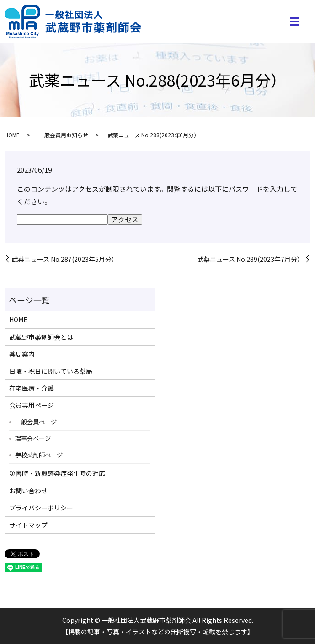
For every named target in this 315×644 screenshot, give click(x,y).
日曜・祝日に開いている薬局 (51, 371)
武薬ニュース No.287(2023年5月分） (65, 259)
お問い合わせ (28, 491)
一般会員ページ (36, 422)
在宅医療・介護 (32, 388)
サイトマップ (28, 525)
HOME (12, 135)
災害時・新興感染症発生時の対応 (57, 473)
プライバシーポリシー (41, 508)
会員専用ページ (32, 405)
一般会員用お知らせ (64, 135)
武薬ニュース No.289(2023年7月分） (250, 259)
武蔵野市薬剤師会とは (41, 337)
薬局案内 (22, 354)
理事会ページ (33, 438)
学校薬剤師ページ (39, 455)
